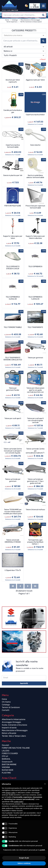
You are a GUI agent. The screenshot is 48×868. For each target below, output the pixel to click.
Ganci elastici (35, 145)
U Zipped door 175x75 (13, 570)
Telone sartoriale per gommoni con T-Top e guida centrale (35, 481)
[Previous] (20, 586)
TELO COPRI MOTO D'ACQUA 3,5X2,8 (13, 268)
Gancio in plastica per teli (13, 175)
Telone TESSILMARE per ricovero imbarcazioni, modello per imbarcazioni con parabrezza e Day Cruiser (13, 512)
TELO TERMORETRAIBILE (13, 327)
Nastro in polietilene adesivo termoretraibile (35, 176)
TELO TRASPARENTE (35, 327)
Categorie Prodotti (24, 30)
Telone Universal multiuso (35, 510)
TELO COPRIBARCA (35, 267)
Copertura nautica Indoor (35, 115)
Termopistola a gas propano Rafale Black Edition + (35, 542)
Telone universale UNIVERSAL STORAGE (13, 541)
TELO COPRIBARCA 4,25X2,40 (13, 298)
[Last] (35, 586)
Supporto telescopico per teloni (13, 237)
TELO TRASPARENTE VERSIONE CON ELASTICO (13, 359)
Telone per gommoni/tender (13, 389)
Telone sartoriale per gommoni (13, 480)
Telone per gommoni (35, 358)
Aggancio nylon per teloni (35, 80)
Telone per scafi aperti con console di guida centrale (35, 420)
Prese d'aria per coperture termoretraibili (35, 207)
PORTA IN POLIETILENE (13, 206)
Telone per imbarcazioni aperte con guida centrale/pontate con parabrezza (35, 390)
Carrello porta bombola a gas (13, 111)
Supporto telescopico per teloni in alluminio (35, 237)
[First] (13, 586)
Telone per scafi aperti (13, 418)
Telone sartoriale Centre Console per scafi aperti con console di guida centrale (13, 451)
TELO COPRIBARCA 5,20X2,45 (35, 298)
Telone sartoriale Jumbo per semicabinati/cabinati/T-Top (35, 451)
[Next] (28, 586)
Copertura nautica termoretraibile (13, 146)
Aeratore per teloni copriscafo (13, 81)
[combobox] (24, 15)
